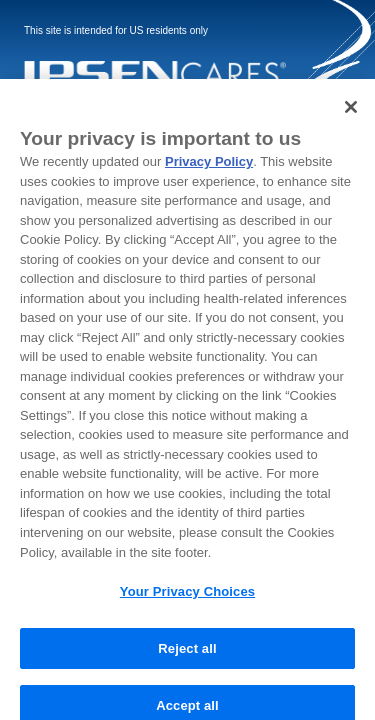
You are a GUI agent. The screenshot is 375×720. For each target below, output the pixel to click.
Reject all (187, 652)
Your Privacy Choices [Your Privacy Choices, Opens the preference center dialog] (187, 595)
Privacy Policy (209, 166)
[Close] (351, 112)
